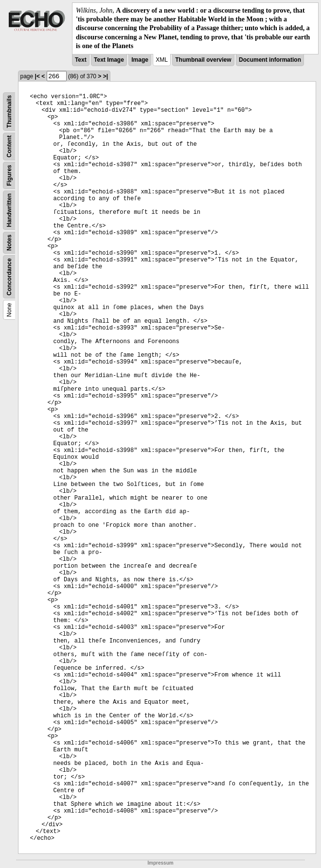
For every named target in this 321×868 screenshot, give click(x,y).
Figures (9, 175)
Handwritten (9, 210)
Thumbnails (9, 112)
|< (37, 76)
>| (106, 76)
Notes (9, 243)
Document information (270, 60)
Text (81, 60)
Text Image (109, 60)
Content (9, 146)
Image (140, 60)
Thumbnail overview (203, 60)
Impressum (160, 863)
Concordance (9, 277)
